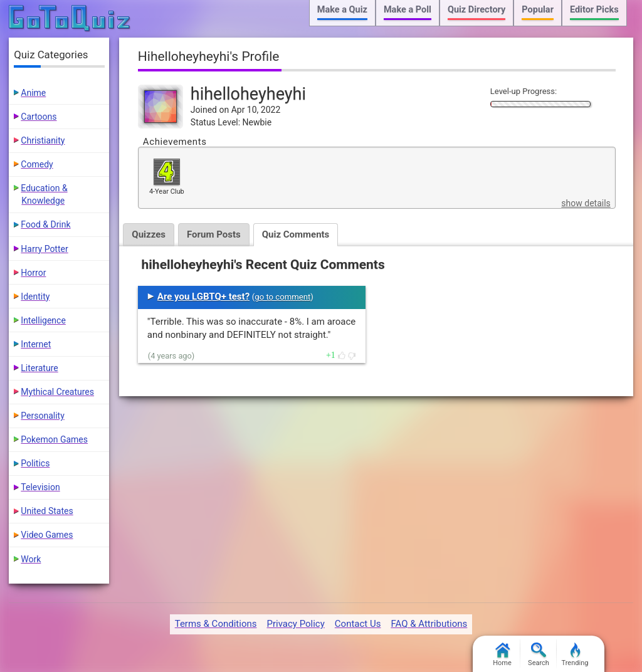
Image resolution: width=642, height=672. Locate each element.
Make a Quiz (342, 10)
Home (502, 655)
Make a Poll (408, 10)
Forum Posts (214, 234)
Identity (35, 297)
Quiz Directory (476, 10)
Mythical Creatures (57, 392)
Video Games (47, 535)
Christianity (43, 140)
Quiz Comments (296, 234)
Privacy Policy (295, 624)
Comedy (37, 164)
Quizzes (149, 234)
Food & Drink (45, 224)
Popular (538, 10)
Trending (575, 655)
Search (539, 655)
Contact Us (358, 624)
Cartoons (39, 117)
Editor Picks (594, 10)
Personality (42, 416)
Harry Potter (44, 249)
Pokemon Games (54, 439)
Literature (39, 368)
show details (586, 203)
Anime (33, 93)
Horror (33, 273)
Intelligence (43, 320)
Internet (36, 344)
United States (47, 511)
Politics (35, 463)
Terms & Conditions (216, 624)
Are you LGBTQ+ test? (203, 297)
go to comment (282, 297)
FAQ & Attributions (429, 624)
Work (31, 559)
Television (40, 487)
